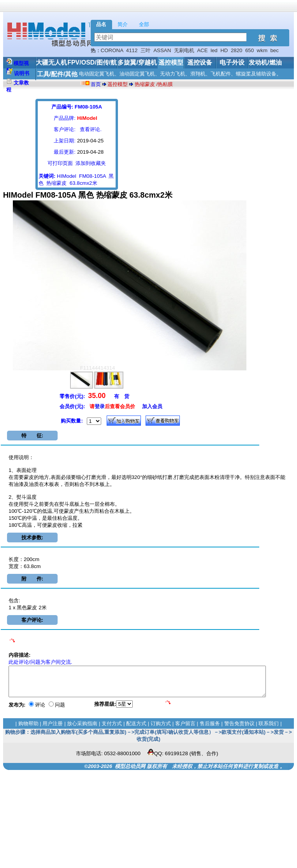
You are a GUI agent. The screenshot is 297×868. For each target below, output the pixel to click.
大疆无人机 (51, 62)
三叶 (146, 50)
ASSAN (162, 50)
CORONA (112, 50)
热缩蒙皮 (56, 183)
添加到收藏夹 (91, 163)
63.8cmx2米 (83, 183)
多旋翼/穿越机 (137, 62)
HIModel (67, 176)
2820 (237, 50)
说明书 (22, 73)
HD (224, 50)
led (214, 50)
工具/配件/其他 (57, 74)
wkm (262, 50)
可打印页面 (60, 163)
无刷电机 (184, 50)
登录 (100, 406)
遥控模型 (171, 62)
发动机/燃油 (265, 62)
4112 (132, 50)
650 (250, 50)
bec (274, 50)
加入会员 (152, 406)
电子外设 (232, 62)
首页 (96, 84)
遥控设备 (200, 62)
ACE (202, 50)
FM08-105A (92, 176)
